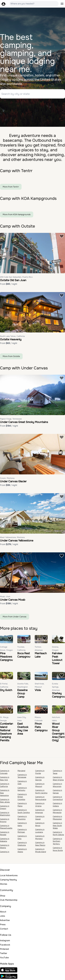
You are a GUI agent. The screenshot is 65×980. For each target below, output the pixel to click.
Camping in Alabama (5, 840)
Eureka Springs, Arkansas (56, 687)
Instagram (5, 940)
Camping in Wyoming (22, 818)
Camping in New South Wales (57, 826)
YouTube (4, 958)
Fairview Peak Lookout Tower (57, 658)
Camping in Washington (5, 814)
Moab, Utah (5, 597)
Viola (38, 690)
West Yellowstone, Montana (12, 537)
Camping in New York (5, 779)
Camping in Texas (57, 772)
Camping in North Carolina (41, 792)
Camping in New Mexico (40, 844)
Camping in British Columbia (22, 797)
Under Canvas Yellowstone (17, 541)
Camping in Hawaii (40, 818)
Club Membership (9, 900)
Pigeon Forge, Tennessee (11, 419)
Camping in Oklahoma (22, 844)
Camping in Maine (22, 805)
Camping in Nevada (5, 833)
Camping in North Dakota (58, 833)
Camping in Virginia (40, 805)
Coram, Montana (7, 478)
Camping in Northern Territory (57, 841)
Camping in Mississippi (57, 818)
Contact (4, 929)
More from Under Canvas (15, 617)
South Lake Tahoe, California (12, 336)
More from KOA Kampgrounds (17, 214)
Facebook (5, 945)
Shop (3, 896)
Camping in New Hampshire (5, 793)
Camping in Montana (40, 837)
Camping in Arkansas (40, 811)
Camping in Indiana (57, 805)
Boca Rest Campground (25, 655)
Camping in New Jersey (5, 801)
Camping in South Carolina (24, 811)
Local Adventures (9, 875)
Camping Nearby (8, 880)
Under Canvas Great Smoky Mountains (24, 422)
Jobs (2, 916)
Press (3, 924)
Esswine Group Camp (22, 693)
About (3, 912)
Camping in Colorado (5, 772)
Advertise (5, 920)
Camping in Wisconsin (57, 785)
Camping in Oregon (5, 807)
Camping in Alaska (22, 850)
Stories (4, 884)
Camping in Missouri (40, 785)
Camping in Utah (22, 783)
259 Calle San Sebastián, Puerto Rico (16, 277)
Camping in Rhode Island (41, 850)
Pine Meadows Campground (8, 657)
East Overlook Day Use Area (23, 729)
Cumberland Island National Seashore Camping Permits (7, 732)
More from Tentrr (11, 187)
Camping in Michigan (22, 831)
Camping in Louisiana (40, 831)
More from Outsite (11, 356)
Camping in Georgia (40, 779)
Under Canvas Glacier (13, 481)
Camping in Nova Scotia (58, 849)
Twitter (4, 953)
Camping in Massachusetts (6, 827)
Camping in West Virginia (58, 779)
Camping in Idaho (22, 824)
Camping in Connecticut (58, 798)
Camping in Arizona (5, 820)
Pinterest (4, 949)
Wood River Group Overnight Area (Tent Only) (58, 732)
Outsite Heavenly (11, 339)
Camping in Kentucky (22, 789)
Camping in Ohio (22, 837)
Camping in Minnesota (57, 811)
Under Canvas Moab (13, 600)
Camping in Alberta (5, 847)
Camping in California (5, 785)
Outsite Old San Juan (13, 280)
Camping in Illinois (40, 824)
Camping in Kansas (57, 792)
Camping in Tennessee (22, 776)
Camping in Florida (40, 772)
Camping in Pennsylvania (41, 798)
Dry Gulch (6, 690)
